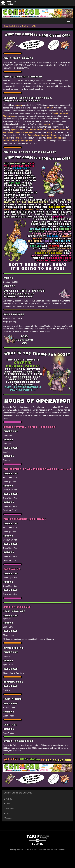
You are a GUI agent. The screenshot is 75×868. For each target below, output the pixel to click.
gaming (18, 105)
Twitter (7, 813)
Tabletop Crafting (55, 138)
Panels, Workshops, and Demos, (43, 135)
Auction (51, 132)
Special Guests (18, 130)
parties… (48, 124)
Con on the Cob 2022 (11, 26)
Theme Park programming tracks (18, 141)
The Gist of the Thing (30, 26)
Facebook (8, 818)
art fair (50, 108)
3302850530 (9, 809)
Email (7, 804)
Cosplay (7, 138)
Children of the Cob (38, 130)
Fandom (18, 138)
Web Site (8, 799)
